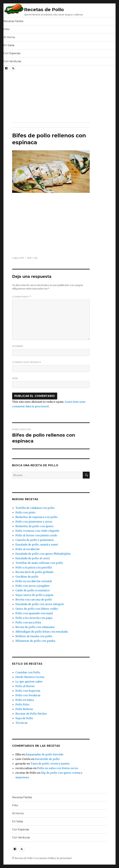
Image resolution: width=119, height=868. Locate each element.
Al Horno (9, 37)
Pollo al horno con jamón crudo (36, 535)
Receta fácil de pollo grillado (34, 572)
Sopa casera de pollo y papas (34, 595)
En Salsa (9, 45)
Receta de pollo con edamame (35, 627)
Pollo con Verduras (28, 695)
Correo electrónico (27, 362)
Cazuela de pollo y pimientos (35, 540)
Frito (6, 29)
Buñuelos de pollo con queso (34, 526)
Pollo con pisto (25, 512)
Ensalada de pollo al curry (33, 558)
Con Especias (12, 53)
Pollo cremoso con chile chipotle (37, 531)
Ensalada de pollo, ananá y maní (37, 545)
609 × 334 (32, 258)
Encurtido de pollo (47, 759)
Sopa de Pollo (24, 718)
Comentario (22, 297)
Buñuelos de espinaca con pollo (36, 517)
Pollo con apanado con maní (34, 613)
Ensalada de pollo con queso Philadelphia (43, 554)
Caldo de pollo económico (33, 590)
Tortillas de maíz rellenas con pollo (39, 563)
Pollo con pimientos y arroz (34, 522)
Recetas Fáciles (13, 21)
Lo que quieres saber (29, 682)
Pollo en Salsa (25, 700)
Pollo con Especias (28, 691)
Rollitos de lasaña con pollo (34, 636)
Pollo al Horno (25, 686)
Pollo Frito (22, 704)
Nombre (18, 346)
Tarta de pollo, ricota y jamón (50, 764)
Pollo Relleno (24, 709)
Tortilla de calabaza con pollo (35, 508)
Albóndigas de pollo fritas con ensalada (42, 632)
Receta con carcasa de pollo (34, 600)
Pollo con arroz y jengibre (32, 586)
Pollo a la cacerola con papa (34, 618)
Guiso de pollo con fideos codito (37, 609)
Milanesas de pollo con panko (35, 641)
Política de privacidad (60, 858)
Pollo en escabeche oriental (34, 581)
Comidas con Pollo (28, 672)
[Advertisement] (42, 98)
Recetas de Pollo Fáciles (31, 714)
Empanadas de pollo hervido (45, 754)
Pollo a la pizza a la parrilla (34, 567)
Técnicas (21, 723)
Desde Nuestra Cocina (30, 677)
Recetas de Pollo (44, 9)
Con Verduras (12, 61)
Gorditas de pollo (27, 577)
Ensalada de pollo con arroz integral (40, 604)
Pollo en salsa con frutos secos (58, 768)
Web (15, 378)
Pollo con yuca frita (28, 622)
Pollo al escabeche (28, 549)
